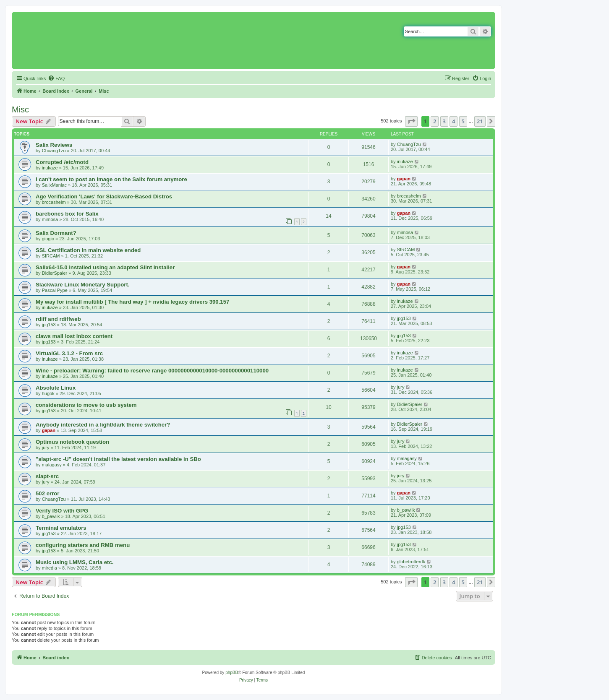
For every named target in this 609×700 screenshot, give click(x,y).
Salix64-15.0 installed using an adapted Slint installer (105, 267)
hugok (48, 393)
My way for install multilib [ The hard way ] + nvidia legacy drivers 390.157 (132, 302)
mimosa (50, 219)
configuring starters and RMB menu (83, 545)
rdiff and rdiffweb (58, 319)
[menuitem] (56, 78)
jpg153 (49, 325)
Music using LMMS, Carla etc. (74, 562)
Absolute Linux (56, 388)
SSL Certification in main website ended (88, 250)
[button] (411, 121)
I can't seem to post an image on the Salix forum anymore (111, 179)
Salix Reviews (54, 145)
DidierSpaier (55, 273)
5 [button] (463, 121)
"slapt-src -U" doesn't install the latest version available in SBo (118, 459)
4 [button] (453, 121)
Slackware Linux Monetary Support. (83, 285)
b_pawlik (51, 516)
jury (401, 387)
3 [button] (444, 121)
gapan (404, 179)
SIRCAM (51, 256)
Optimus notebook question (72, 442)
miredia (50, 568)
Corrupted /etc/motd (62, 162)
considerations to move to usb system (86, 405)
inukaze (50, 168)
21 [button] (480, 121)
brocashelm (54, 202)
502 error (47, 493)
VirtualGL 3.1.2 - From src (69, 353)
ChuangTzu (54, 151)
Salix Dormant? (56, 233)
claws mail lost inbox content (74, 336)
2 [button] (435, 121)
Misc (20, 109)
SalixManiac (54, 185)
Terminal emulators (61, 528)
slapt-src (47, 476)
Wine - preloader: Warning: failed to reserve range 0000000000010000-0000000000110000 (152, 371)
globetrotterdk (411, 562)
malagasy (52, 465)
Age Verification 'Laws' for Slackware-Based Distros (104, 196)
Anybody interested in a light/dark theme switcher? (103, 425)
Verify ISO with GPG (62, 511)
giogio (48, 239)
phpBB (232, 673)
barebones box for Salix (67, 214)
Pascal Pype (55, 290)
